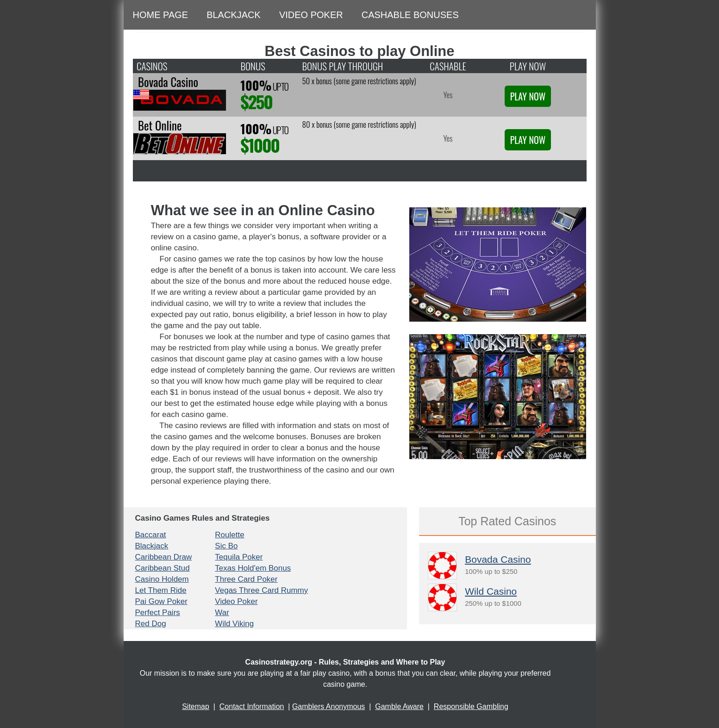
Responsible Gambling (471, 706)
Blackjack (234, 15)
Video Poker (311, 15)
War (222, 613)
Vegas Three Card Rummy (261, 590)
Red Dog (151, 624)
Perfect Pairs (158, 613)
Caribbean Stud (163, 568)
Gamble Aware (399, 706)
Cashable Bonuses (410, 15)
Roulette (229, 535)
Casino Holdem (162, 579)
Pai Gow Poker (161, 601)
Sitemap (196, 706)
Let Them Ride (161, 590)
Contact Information (252, 706)
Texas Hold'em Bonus (253, 568)
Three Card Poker (246, 579)
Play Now (528, 96)
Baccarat (151, 535)
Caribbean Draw (164, 557)
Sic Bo (226, 546)
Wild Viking (234, 624)
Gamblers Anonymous (328, 706)
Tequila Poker (239, 557)
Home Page (161, 15)
